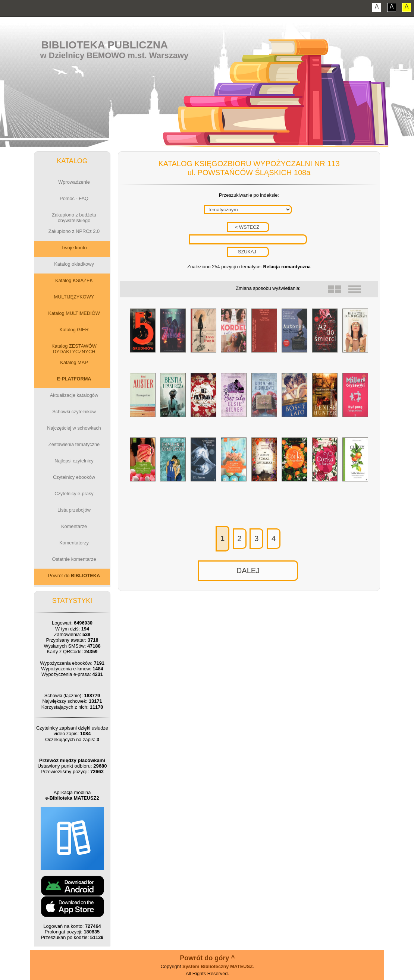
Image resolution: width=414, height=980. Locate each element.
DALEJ (248, 570)
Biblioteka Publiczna (105, 45)
